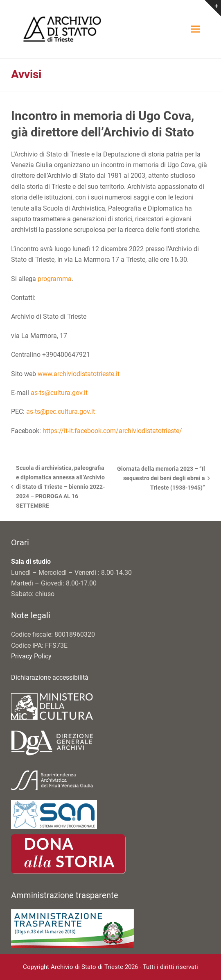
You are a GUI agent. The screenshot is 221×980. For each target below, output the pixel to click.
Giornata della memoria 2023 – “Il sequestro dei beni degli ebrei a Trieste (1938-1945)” (163, 479)
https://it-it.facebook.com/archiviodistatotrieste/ (112, 431)
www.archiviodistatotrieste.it (79, 374)
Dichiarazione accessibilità (50, 677)
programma (55, 279)
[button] (195, 29)
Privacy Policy (31, 656)
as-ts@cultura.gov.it (59, 393)
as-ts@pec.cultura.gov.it (61, 412)
